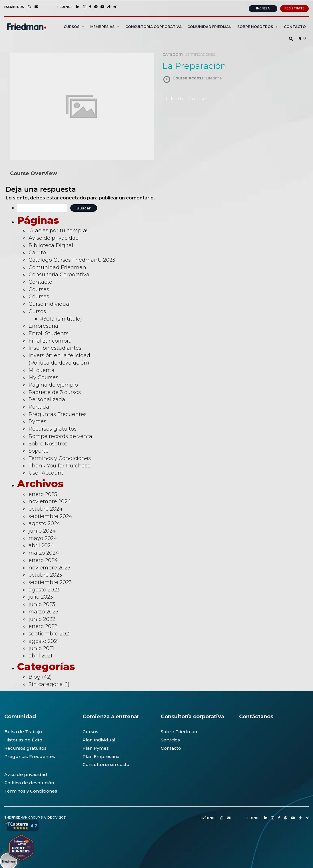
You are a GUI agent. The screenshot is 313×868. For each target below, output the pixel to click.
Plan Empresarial (102, 756)
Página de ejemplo (53, 384)
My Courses (43, 377)
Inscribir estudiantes (55, 347)
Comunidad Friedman (209, 26)
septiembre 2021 (50, 633)
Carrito (37, 252)
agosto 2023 (44, 589)
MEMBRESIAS (105, 26)
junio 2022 (42, 618)
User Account (46, 472)
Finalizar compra (50, 340)
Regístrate (294, 8)
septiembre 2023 (50, 581)
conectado (73, 197)
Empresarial (44, 325)
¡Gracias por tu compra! (58, 230)
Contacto (295, 26)
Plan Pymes (96, 747)
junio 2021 (41, 647)
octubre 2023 (45, 574)
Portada (39, 406)
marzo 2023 (43, 611)
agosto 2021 (44, 640)
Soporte (39, 450)
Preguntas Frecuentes (58, 413)
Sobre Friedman (179, 731)
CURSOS (74, 26)
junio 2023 (42, 603)
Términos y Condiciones (60, 457)
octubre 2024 (46, 508)
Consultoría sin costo (106, 764)
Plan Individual (99, 739)
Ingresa (263, 8)
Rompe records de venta (60, 435)
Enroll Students (49, 333)
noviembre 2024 (50, 501)
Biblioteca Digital (51, 245)
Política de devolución (29, 782)
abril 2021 (40, 655)
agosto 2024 (44, 523)
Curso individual (50, 303)
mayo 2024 (43, 537)
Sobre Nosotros (48, 443)
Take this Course (187, 98)
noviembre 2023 (49, 567)
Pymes (37, 421)
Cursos (37, 311)
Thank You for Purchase (60, 465)
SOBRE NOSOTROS (258, 26)
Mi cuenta (42, 369)
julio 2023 (41, 596)
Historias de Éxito (23, 739)
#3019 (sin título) (61, 318)
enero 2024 (43, 559)
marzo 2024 (44, 552)
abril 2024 (41, 545)
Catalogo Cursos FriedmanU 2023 (72, 259)
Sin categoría (46, 683)
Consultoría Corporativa (59, 274)
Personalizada (47, 399)
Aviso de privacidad (54, 237)
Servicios (170, 739)
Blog (35, 676)
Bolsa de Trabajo (23, 731)
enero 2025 (43, 493)
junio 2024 (42, 530)
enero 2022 (43, 625)
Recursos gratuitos (53, 428)
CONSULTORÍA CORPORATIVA (154, 26)
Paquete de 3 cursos (55, 391)
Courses (39, 289)
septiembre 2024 (50, 515)
